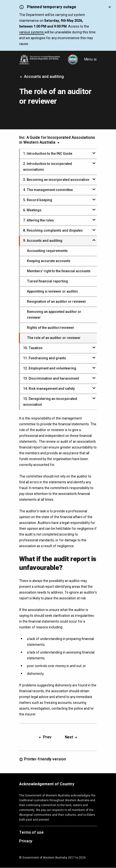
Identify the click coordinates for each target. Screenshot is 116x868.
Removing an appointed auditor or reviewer (54, 315)
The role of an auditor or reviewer (54, 338)
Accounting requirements (47, 251)
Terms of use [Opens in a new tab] (31, 833)
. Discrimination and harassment (51, 379)
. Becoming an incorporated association (56, 180)
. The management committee (48, 190)
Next (71, 737)
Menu (91, 59)
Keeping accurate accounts (49, 261)
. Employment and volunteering (50, 368)
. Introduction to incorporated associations (48, 167)
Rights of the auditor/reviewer (51, 328)
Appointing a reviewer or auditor (53, 291)
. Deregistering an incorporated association (50, 402)
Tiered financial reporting (47, 281)
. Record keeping (38, 200)
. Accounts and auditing (43, 241)
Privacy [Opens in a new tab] (26, 841)
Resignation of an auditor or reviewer (57, 302)
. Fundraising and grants (45, 358)
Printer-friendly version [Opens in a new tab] (43, 759)
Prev (45, 737)
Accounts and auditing (41, 77)
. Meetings (32, 210)
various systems (32, 32)
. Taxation (33, 348)
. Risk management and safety (49, 389)
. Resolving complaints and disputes (53, 231)
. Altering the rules (38, 220)
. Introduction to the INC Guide (48, 154)
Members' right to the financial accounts (59, 271)
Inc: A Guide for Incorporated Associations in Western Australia (57, 140)
